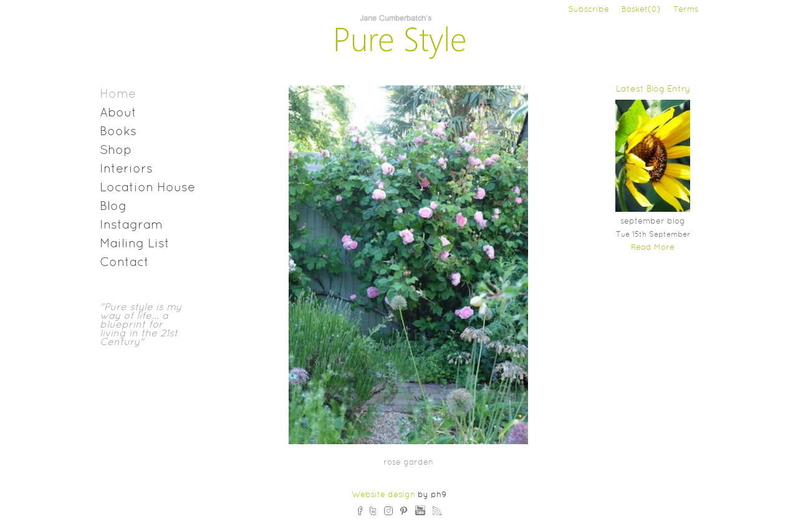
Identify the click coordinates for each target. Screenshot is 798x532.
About (118, 113)
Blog (113, 207)
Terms (686, 10)
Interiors (126, 169)
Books (118, 132)
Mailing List (135, 244)
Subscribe (589, 10)
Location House (147, 188)
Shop (116, 151)
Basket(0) (641, 10)
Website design (383, 495)
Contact (124, 263)
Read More (653, 248)
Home (118, 95)
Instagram (131, 226)
